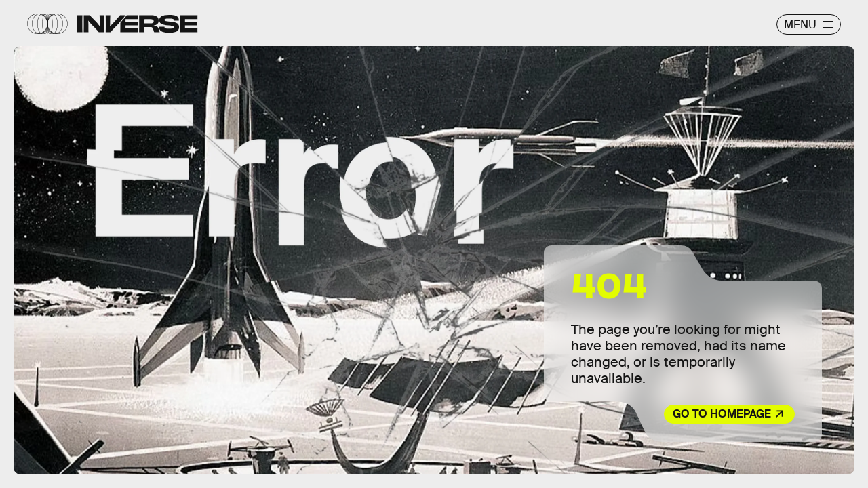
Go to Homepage (722, 414)
